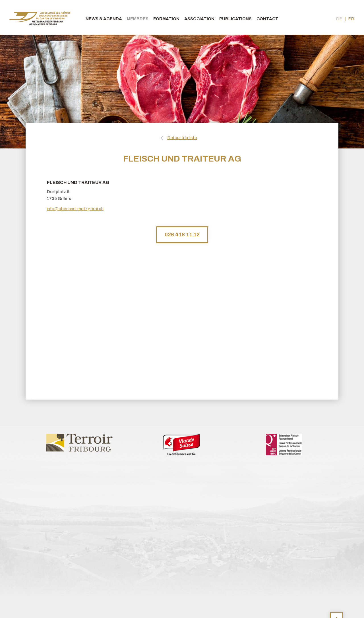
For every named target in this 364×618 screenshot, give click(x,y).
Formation (166, 19)
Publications (235, 19)
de (339, 19)
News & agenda (104, 19)
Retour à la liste (182, 138)
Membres (138, 19)
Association (199, 19)
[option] (80, 442)
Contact (267, 19)
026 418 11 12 (182, 235)
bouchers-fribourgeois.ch (40, 17)
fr (351, 19)
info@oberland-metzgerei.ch (75, 209)
